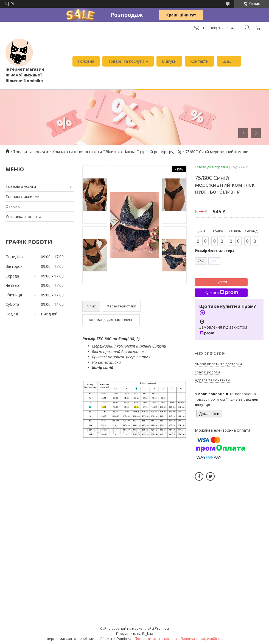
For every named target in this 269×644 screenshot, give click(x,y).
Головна (86, 61)
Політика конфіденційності (202, 639)
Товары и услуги (21, 186)
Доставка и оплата (23, 217)
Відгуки (169, 61)
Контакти (199, 61)
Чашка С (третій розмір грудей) (152, 152)
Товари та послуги (126, 61)
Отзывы (13, 206)
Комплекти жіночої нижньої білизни (86, 152)
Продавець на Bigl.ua (135, 634)
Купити (221, 282)
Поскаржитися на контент (156, 639)
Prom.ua (162, 628)
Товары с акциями (23, 196)
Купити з (221, 293)
